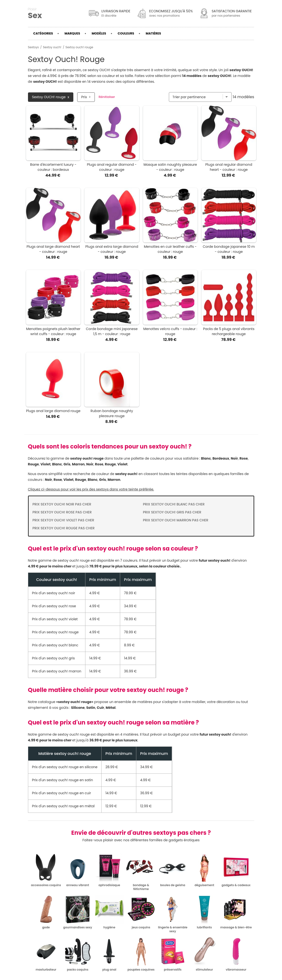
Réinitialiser (107, 97)
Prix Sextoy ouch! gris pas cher (172, 512)
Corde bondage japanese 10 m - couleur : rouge (229, 249)
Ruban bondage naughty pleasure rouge (112, 413)
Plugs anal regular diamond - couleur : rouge (112, 167)
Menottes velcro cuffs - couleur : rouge (170, 331)
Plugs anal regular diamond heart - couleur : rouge (229, 167)
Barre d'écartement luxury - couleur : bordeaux (53, 167)
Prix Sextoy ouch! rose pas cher (62, 512)
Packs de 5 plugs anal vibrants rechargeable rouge (229, 331)
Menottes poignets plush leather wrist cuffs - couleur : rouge (53, 331)
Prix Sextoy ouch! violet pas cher (63, 520)
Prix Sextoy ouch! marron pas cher (176, 520)
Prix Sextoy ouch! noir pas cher (62, 504)
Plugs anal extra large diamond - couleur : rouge (112, 249)
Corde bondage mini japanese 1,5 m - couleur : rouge (112, 331)
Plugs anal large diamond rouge (53, 411)
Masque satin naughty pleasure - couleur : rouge (170, 167)
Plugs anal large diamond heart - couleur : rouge (53, 249)
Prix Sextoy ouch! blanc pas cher (174, 504)
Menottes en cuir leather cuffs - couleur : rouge (170, 249)
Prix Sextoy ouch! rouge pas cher (64, 528)
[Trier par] (200, 97)
